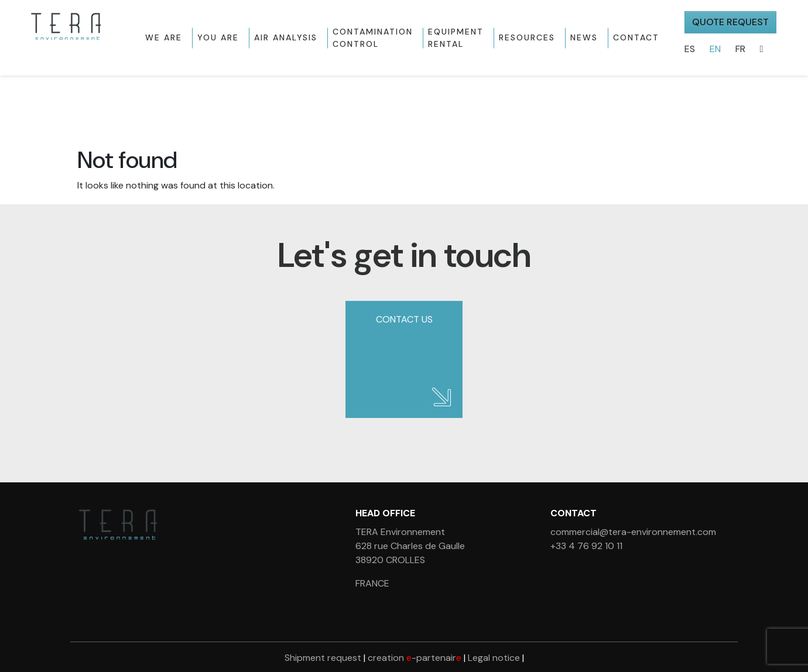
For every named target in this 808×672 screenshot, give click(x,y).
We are (164, 37)
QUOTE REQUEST (730, 22)
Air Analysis (286, 37)
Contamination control (373, 38)
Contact (636, 37)
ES (690, 49)
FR (740, 49)
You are (218, 37)
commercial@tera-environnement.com (633, 532)
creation (415, 658)
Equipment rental (456, 38)
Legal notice (494, 658)
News (584, 37)
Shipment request (323, 658)
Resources (527, 37)
